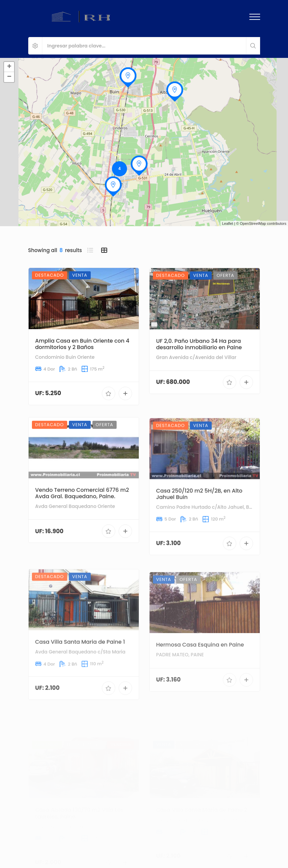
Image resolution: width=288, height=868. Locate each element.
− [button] (9, 77)
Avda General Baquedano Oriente (75, 537)
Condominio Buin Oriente (65, 365)
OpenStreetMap (253, 223)
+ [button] (9, 67)
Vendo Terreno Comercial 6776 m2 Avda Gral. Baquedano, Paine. (82, 524)
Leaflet (228, 223)
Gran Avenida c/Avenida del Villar (196, 379)
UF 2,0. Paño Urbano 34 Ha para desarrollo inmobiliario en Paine (199, 365)
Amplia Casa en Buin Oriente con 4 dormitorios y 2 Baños (82, 352)
